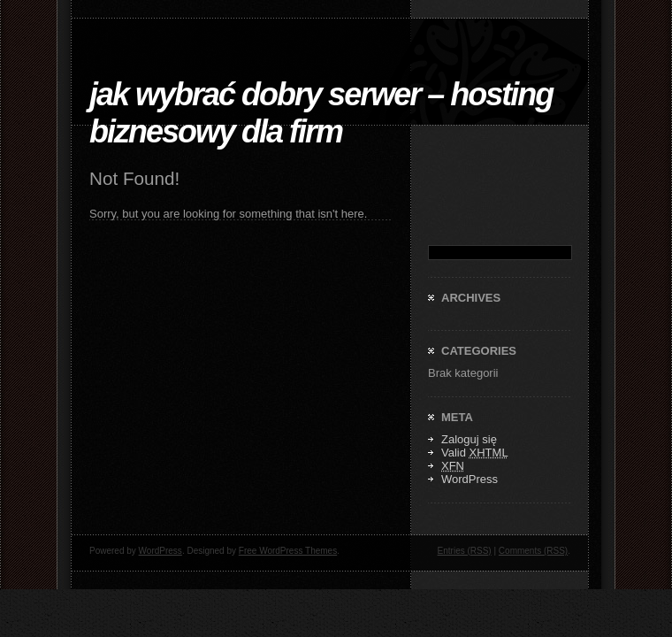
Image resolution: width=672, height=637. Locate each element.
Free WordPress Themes (288, 551)
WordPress (470, 479)
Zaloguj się (469, 439)
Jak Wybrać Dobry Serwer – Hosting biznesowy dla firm (321, 113)
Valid (475, 453)
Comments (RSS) (533, 551)
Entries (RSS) (465, 551)
